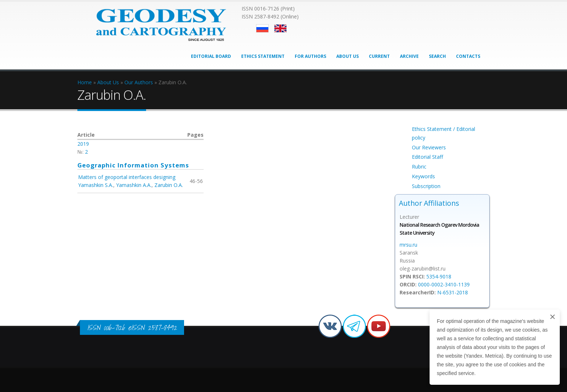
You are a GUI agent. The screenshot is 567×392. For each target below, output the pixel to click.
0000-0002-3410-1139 (444, 284)
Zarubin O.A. (169, 185)
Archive (409, 56)
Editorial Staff (427, 157)
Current (379, 56)
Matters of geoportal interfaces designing (127, 177)
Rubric (419, 167)
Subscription (426, 186)
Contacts (468, 56)
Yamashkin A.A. (134, 185)
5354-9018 (439, 276)
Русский (262, 28)
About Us (348, 56)
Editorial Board (211, 56)
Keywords (423, 176)
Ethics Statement (263, 56)
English (280, 28)
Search (437, 56)
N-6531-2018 (453, 292)
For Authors (310, 56)
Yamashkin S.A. (96, 185)
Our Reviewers (429, 147)
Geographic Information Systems (133, 165)
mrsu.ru (408, 245)
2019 (83, 144)
